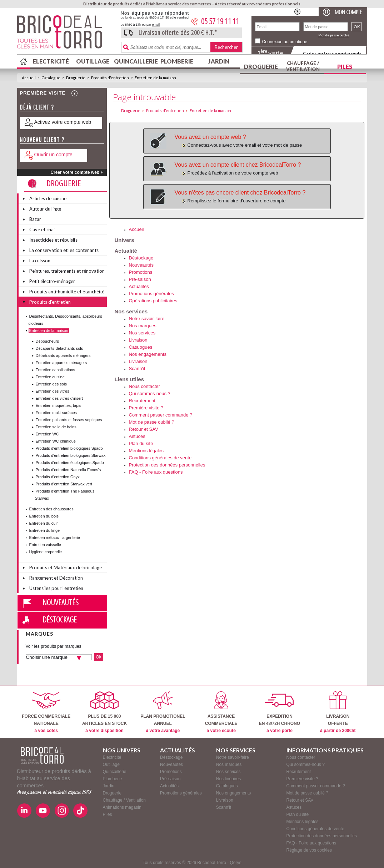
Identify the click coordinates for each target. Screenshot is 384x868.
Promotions (141, 272)
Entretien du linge (45, 530)
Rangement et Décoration (56, 578)
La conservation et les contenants (64, 250)
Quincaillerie (135, 61)
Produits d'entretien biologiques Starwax (71, 455)
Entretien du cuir (44, 523)
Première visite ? (146, 408)
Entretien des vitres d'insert (59, 398)
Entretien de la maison (155, 78)
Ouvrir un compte (53, 155)
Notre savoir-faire (147, 319)
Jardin (219, 61)
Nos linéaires (228, 779)
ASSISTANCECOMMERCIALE (221, 712)
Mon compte (348, 12)
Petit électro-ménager (52, 281)
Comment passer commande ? (161, 415)
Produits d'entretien (110, 78)
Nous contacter (144, 386)
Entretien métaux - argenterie (55, 538)
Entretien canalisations (56, 370)
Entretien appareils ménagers (61, 363)
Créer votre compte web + (77, 172)
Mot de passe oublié (334, 35)
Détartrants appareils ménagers (63, 355)
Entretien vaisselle (45, 545)
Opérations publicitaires (153, 301)
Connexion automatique (285, 42)
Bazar (35, 219)
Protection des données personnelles (167, 465)
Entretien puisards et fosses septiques (69, 420)
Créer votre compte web (332, 53)
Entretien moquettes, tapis (59, 405)
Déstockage (60, 619)
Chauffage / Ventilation (303, 66)
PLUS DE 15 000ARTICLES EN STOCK (104, 712)
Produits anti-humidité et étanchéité (67, 292)
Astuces (137, 436)
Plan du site (141, 443)
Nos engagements (148, 354)
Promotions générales (151, 294)
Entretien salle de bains (56, 427)
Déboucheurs (47, 341)
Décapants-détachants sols (59, 348)
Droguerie (261, 67)
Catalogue (51, 78)
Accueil (29, 78)
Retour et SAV (144, 429)
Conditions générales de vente (160, 458)
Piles (345, 67)
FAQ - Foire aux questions (156, 472)
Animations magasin (122, 807)
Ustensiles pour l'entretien (56, 588)
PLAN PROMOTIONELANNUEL (163, 712)
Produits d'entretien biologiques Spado (69, 448)
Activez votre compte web (63, 122)
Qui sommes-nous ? (150, 393)
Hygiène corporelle (46, 552)
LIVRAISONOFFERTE (338, 712)
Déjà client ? (37, 107)
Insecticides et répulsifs (53, 240)
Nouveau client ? (42, 140)
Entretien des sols (51, 384)
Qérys (236, 863)
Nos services (142, 333)
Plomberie (177, 61)
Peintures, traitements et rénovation (67, 271)
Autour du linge (45, 209)
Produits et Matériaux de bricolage (66, 567)
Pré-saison (140, 279)
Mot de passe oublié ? (152, 422)
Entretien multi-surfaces (56, 413)
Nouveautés (61, 602)
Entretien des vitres (53, 391)
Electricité (51, 61)
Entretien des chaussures (51, 509)
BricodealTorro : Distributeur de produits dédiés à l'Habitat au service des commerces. (66, 34)
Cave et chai (42, 229)
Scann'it (137, 369)
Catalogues (141, 347)
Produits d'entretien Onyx (58, 477)
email (156, 25)
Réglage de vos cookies (309, 850)
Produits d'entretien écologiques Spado (70, 463)
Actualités (139, 286)
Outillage (93, 61)
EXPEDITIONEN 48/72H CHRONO (280, 712)
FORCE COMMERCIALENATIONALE (46, 712)
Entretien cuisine (50, 377)
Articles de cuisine (48, 198)
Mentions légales (146, 451)
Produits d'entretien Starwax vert (64, 484)
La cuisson (40, 261)
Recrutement (142, 401)
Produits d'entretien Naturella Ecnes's (68, 470)
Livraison (138, 340)
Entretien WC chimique (56, 441)
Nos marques (143, 326)
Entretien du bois (44, 516)
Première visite (43, 93)
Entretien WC (47, 434)
